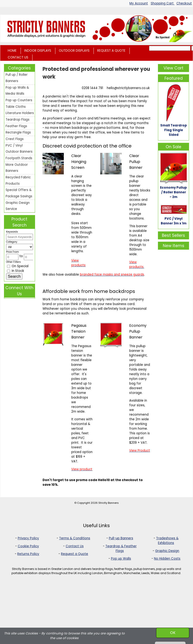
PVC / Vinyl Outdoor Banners (19, 149)
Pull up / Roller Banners (17, 78)
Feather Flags (16, 126)
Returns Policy (28, 554)
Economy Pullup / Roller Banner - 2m (173, 192)
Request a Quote (75, 554)
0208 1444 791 (92, 88)
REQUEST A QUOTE (111, 51)
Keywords (12, 232)
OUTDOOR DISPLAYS (74, 51)
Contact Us (75, 546)
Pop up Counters (19, 100)
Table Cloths (16, 107)
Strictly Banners (109, 503)
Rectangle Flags (18, 132)
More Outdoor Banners (17, 168)
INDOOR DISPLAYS (38, 51)
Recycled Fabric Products (18, 180)
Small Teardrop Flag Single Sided (174, 130)
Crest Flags (15, 139)
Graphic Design (167, 551)
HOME (12, 51)
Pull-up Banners (121, 538)
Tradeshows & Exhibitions (167, 541)
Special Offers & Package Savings (19, 193)
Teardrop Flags (18, 120)
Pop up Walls (121, 559)
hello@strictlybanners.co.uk (128, 88)
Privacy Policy (28, 538)
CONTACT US (18, 57)
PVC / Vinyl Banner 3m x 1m (174, 221)
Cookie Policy (28, 546)
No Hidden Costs (167, 559)
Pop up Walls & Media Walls (17, 91)
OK (173, 633)
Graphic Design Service (18, 206)
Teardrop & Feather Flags (121, 549)
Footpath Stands (19, 158)
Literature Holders (20, 113)
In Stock (16, 271)
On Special (18, 266)
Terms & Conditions (75, 538)
